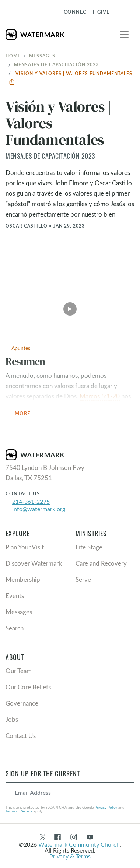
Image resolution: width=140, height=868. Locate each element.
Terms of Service (19, 811)
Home (13, 56)
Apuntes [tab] (21, 348)
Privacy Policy (106, 807)
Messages (42, 56)
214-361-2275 (31, 501)
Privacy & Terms (70, 856)
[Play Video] (70, 307)
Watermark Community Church (79, 844)
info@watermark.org (39, 509)
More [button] (27, 414)
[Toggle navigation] (124, 35)
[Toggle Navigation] (122, 12)
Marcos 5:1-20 (100, 396)
